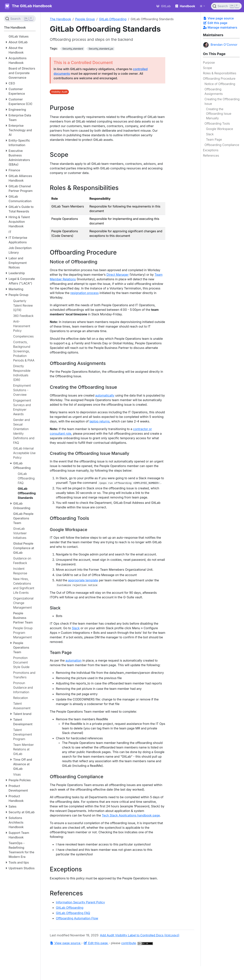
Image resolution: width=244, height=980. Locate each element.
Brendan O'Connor (220, 45)
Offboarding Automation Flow (77, 918)
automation (73, 660)
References (211, 155)
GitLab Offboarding (113, 19)
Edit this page (215, 23)
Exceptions (211, 150)
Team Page (214, 139)
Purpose (209, 63)
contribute (129, 943)
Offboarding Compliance (222, 145)
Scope (207, 68)
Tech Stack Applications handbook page (131, 815)
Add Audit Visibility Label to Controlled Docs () (140, 935)
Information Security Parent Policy (80, 902)
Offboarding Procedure (219, 79)
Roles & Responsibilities (220, 73)
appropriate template (83, 580)
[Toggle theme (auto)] (202, 6)
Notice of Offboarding (220, 84)
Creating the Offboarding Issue (222, 101)
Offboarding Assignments (214, 91)
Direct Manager (118, 275)
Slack (210, 134)
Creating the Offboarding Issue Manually (219, 114)
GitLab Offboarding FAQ (73, 913)
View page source (218, 18)
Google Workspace (220, 129)
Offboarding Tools (217, 123)
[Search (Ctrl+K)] (226, 6)
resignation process (85, 293)
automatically (105, 395)
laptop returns (100, 421)
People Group (85, 19)
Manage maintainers (220, 27)
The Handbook (60, 19)
